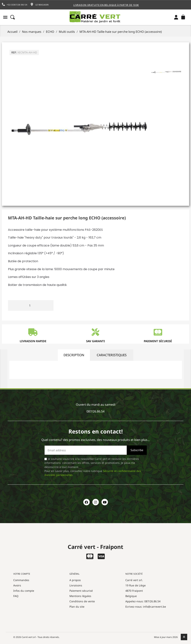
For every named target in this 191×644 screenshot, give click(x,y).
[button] (5, 17)
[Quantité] (31, 305)
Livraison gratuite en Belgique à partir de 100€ (106, 5)
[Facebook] (86, 502)
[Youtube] (105, 502)
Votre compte (22, 574)
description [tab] (74, 355)
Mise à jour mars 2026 (166, 637)
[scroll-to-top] (184, 637)
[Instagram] (96, 502)
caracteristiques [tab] (112, 355)
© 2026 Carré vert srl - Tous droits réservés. (36, 637)
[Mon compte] (176, 17)
